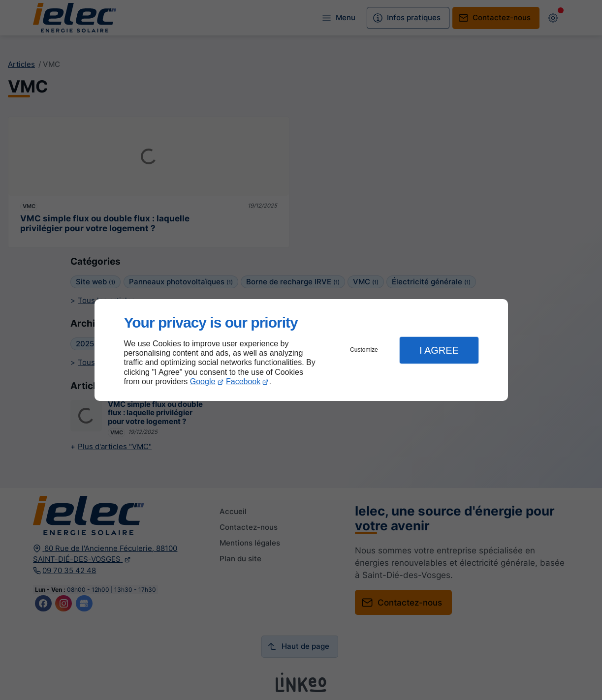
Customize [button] (364, 350)
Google (203, 381)
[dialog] (301, 350)
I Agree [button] (439, 350)
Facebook (243, 381)
